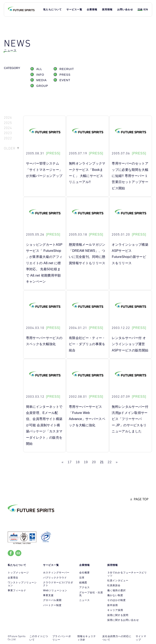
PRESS (65, 75)
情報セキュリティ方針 (87, 638)
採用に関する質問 (118, 615)
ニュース (84, 600)
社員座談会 (114, 585)
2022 (8, 138)
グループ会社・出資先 (91, 594)
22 (110, 462)
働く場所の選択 (116, 590)
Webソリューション (55, 590)
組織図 (83, 583)
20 (94, 462)
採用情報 (107, 10)
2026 (8, 118)
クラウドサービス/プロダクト (58, 584)
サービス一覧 (74, 10)
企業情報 (92, 10)
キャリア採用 (115, 610)
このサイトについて (39, 638)
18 (78, 462)
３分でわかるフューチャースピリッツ (127, 574)
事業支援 (48, 595)
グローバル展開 (52, 600)
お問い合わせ (125, 10)
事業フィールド (17, 590)
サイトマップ (141, 638)
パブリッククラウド (55, 578)
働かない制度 (115, 595)
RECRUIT (67, 69)
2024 (8, 128)
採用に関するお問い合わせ (123, 620)
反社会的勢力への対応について (117, 638)
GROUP (42, 86)
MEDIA (42, 80)
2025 (8, 123)
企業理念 (13, 578)
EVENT (65, 80)
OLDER (10, 148)
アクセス (84, 587)
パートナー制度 (52, 605)
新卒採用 (113, 605)
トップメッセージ (18, 573)
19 (86, 462)
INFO (40, 75)
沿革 (82, 578)
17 (70, 462)
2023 (8, 133)
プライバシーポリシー (62, 638)
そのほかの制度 (116, 600)
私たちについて (53, 10)
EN (146, 10)
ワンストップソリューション (22, 584)
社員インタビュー (118, 580)
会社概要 (84, 573)
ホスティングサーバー (56, 573)
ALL (39, 69)
